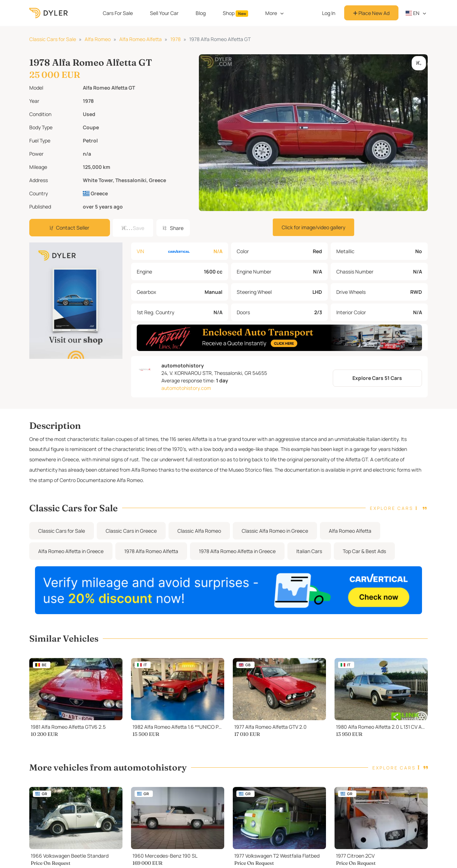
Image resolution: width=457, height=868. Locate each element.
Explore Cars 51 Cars (377, 385)
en (413, 13)
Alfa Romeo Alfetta (140, 39)
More (271, 13)
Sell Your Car (164, 13)
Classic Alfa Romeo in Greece (275, 537)
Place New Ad (371, 13)
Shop (236, 13)
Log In (329, 13)
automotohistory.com (186, 394)
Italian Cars (309, 558)
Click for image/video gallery (313, 227)
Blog (201, 13)
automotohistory (183, 372)
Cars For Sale (118, 13)
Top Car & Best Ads (364, 558)
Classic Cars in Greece (131, 537)
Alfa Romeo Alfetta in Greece (71, 558)
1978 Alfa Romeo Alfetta (151, 558)
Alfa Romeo (98, 39)
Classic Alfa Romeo (199, 537)
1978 (175, 39)
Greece (95, 193)
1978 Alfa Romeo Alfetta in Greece (237, 558)
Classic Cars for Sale (53, 39)
